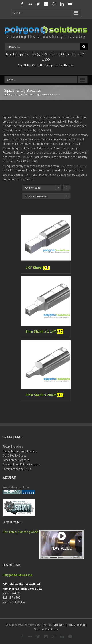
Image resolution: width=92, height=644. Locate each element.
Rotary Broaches (13, 447)
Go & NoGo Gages (15, 456)
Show (36, 196)
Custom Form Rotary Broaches (22, 464)
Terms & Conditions (46, 629)
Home (7, 95)
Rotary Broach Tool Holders (20, 451)
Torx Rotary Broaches (16, 460)
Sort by (33, 188)
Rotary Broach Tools (23, 95)
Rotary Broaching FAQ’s (17, 469)
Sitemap (59, 625)
